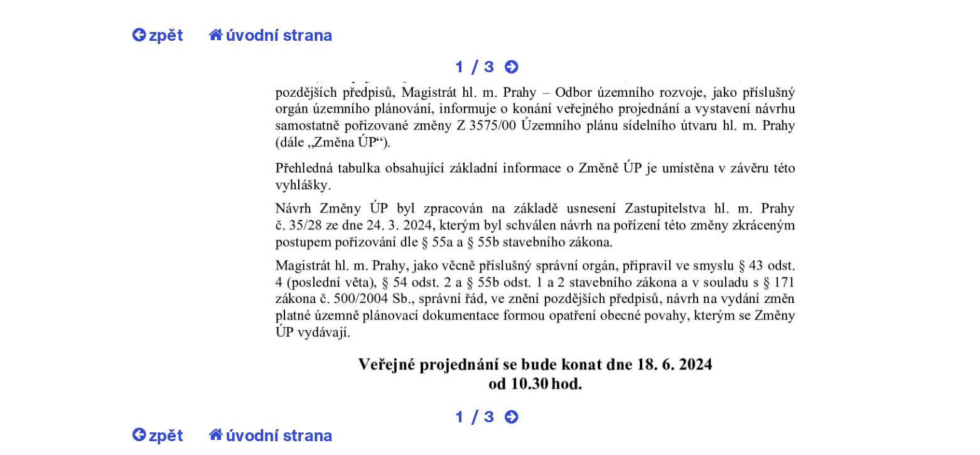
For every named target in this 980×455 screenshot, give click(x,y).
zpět (158, 35)
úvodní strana (271, 35)
